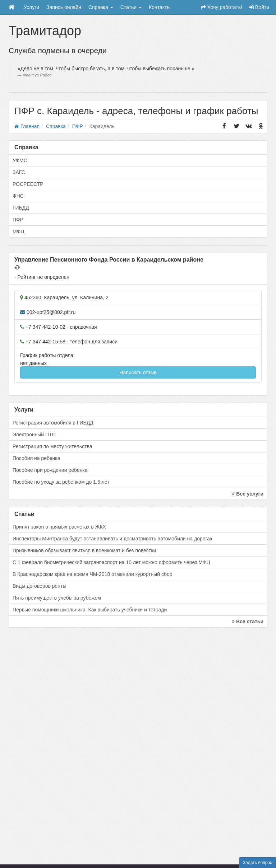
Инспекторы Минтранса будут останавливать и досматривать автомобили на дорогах (112, 539)
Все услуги (248, 494)
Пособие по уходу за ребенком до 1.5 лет (61, 482)
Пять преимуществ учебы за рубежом (57, 598)
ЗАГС (19, 172)
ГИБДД (21, 208)
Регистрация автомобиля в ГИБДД (53, 423)
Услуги (31, 7)
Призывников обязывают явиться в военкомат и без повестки (84, 550)
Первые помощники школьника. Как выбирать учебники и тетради (90, 610)
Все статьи (248, 621)
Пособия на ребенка (36, 458)
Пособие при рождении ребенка (50, 470)
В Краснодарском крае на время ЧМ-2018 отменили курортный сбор (92, 574)
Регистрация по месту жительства (52, 446)
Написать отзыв (138, 372)
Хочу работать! (222, 7)
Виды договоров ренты (40, 586)
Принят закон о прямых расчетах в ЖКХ (59, 527)
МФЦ (19, 231)
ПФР (18, 220)
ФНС (18, 196)
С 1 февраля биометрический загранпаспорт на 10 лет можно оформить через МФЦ (111, 562)
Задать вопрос (257, 863)
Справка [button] (101, 7)
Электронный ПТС (34, 435)
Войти (259, 7)
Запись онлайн (64, 7)
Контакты (160, 7)
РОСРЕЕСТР (28, 184)
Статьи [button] (131, 7)
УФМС (20, 160)
